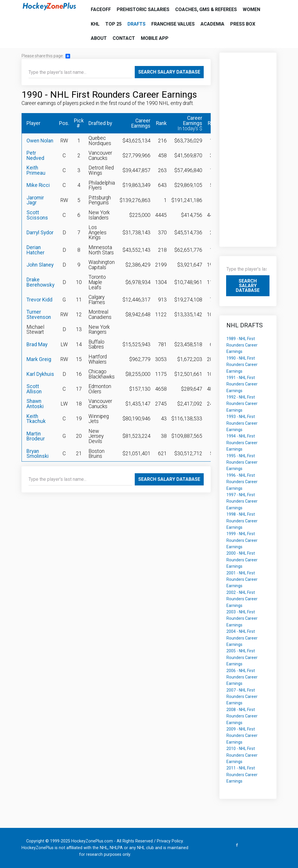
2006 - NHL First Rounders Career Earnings (242, 677)
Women (251, 9)
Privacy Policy (170, 841)
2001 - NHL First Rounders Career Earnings (242, 579)
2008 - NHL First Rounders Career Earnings (242, 716)
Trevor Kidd (39, 300)
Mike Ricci (38, 185)
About (99, 38)
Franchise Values (173, 24)
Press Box (243, 24)
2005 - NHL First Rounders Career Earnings (242, 657)
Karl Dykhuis (40, 374)
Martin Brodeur (36, 436)
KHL (95, 24)
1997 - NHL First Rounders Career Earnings (242, 501)
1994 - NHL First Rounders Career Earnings (242, 443)
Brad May (37, 344)
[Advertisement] (248, 147)
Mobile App (155, 38)
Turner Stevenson (39, 315)
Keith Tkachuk (36, 419)
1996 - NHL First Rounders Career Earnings (242, 482)
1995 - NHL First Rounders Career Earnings (242, 462)
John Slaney (40, 265)
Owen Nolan (40, 141)
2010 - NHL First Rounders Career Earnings (242, 755)
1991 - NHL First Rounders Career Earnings (242, 384)
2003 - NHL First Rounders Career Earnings (242, 618)
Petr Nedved (35, 156)
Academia (212, 24)
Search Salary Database (169, 72)
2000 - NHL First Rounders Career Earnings (242, 560)
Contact (124, 38)
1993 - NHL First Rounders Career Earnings (242, 423)
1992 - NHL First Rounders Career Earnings (242, 404)
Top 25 (113, 24)
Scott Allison (34, 389)
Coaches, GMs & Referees (206, 9)
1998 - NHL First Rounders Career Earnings (242, 521)
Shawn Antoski (35, 404)
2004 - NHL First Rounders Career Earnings (242, 638)
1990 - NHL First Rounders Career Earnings (242, 365)
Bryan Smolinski (38, 454)
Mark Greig (39, 359)
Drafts (136, 24)
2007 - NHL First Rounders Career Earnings (242, 697)
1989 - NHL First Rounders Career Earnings (242, 345)
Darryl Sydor (40, 233)
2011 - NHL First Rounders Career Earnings (242, 775)
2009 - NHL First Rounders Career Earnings (242, 736)
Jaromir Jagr (35, 200)
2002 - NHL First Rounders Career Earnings (242, 599)
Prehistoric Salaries (143, 9)
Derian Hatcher (36, 250)
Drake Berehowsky (40, 282)
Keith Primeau (36, 170)
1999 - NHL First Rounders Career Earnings (242, 540)
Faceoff (101, 9)
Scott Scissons (37, 215)
